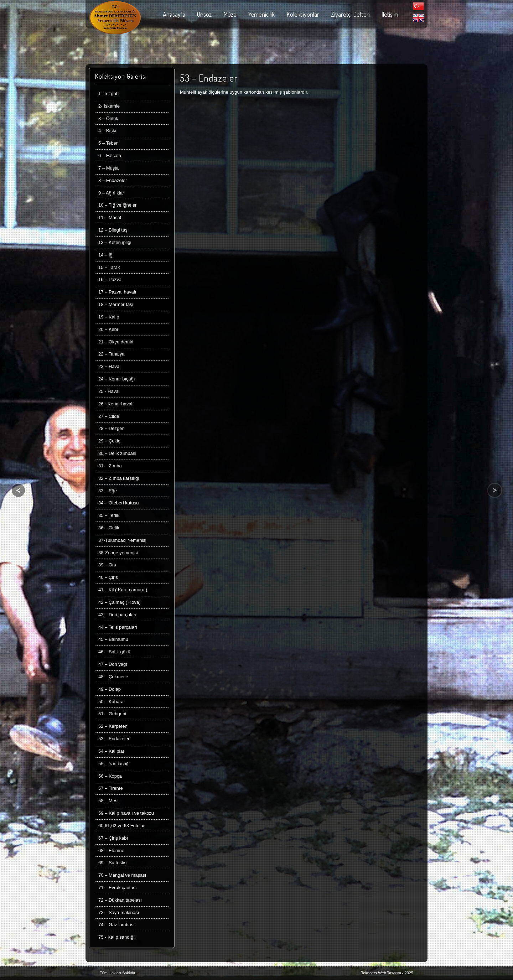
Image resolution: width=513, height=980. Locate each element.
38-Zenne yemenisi (118, 553)
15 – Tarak (109, 267)
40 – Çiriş (108, 577)
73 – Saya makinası (119, 912)
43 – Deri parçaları (117, 615)
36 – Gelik (109, 528)
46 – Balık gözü (114, 652)
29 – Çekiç (109, 441)
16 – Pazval (110, 279)
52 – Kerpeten (113, 726)
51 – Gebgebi (112, 714)
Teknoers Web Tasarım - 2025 (387, 973)
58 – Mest (108, 801)
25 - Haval (109, 391)
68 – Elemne (111, 851)
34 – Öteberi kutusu (118, 503)
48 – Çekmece (113, 677)
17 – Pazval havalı (117, 292)
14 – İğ (105, 255)
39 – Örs (107, 565)
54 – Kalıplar (111, 751)
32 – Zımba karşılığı (119, 478)
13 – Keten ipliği (115, 242)
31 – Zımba (110, 466)
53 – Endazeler (114, 739)
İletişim (390, 14)
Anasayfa (174, 14)
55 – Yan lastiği (114, 764)
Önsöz (204, 14)
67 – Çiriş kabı (113, 838)
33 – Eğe (108, 491)
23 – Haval (109, 366)
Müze (230, 14)
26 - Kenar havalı (116, 404)
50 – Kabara (111, 702)
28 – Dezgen (112, 428)
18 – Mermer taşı (116, 304)
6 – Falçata (110, 155)
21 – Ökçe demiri (116, 342)
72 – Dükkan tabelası (120, 900)
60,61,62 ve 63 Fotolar (121, 826)
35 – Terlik (109, 515)
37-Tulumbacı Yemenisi (122, 540)
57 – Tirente (111, 788)
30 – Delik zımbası (117, 453)
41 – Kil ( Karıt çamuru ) (123, 590)
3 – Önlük (108, 118)
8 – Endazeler (113, 180)
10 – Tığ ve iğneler (117, 205)
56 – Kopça (110, 776)
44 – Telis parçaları (118, 627)
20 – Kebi (108, 329)
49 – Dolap (110, 689)
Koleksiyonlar (303, 14)
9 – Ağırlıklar (111, 193)
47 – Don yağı (113, 664)
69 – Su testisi (113, 863)
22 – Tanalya (112, 354)
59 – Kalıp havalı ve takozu (126, 813)
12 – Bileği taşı (113, 230)
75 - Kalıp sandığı (116, 937)
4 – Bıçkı (107, 131)
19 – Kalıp (109, 317)
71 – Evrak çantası (118, 888)
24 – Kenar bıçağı (117, 379)
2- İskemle (109, 106)
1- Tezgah (108, 94)
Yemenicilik (261, 14)
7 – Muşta (108, 168)
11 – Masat (110, 217)
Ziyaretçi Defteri (350, 14)
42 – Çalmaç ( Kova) (120, 602)
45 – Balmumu (113, 639)
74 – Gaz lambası (116, 925)
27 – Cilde (109, 416)
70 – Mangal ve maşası (122, 875)
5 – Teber (108, 143)
